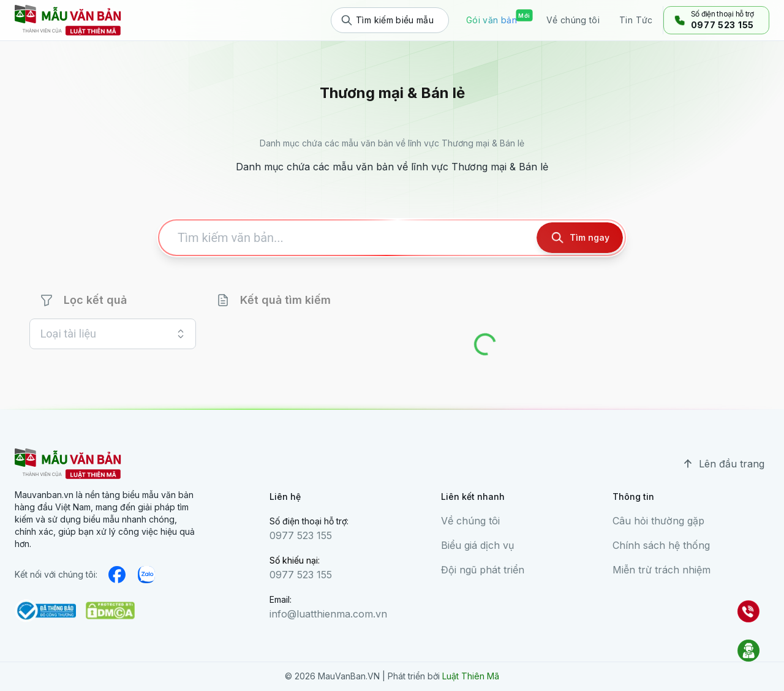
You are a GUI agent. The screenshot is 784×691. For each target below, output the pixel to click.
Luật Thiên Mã (471, 676)
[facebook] (117, 575)
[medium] (146, 575)
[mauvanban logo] (68, 20)
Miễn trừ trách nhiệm (661, 570)
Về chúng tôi (470, 521)
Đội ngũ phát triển (483, 570)
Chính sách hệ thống (661, 545)
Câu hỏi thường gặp (658, 521)
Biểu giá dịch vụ (477, 545)
